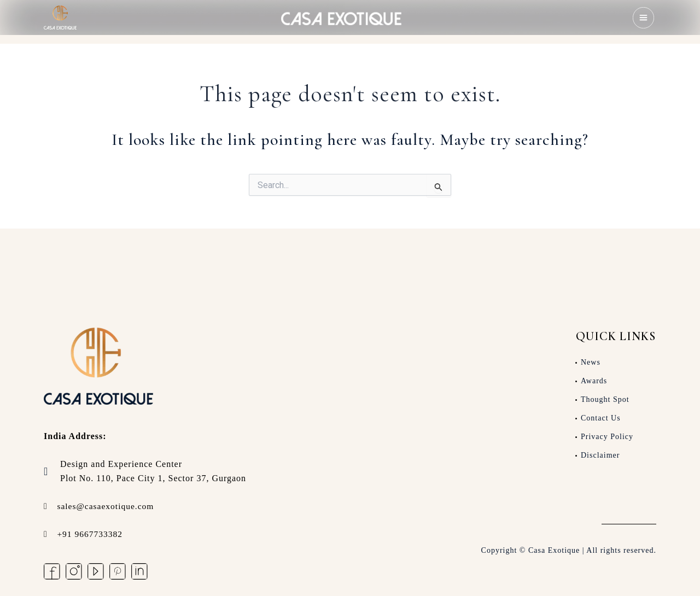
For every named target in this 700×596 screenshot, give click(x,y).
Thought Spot (605, 399)
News (591, 362)
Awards (594, 380)
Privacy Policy (607, 436)
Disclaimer (600, 455)
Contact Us (601, 417)
